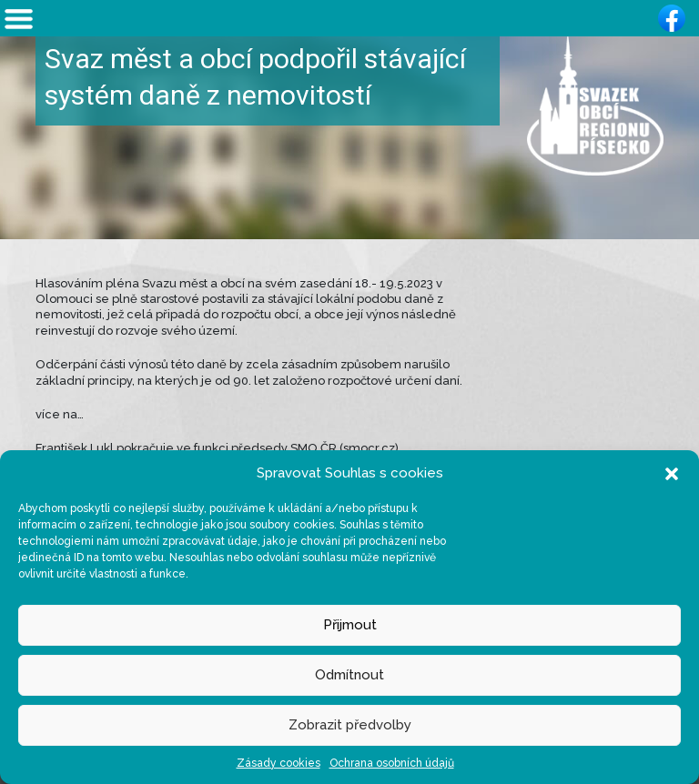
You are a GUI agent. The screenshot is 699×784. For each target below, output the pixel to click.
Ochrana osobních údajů (392, 763)
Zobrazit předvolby (350, 725)
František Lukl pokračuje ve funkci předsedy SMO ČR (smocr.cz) (217, 448)
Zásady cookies (279, 763)
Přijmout (350, 625)
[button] (672, 473)
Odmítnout (349, 675)
